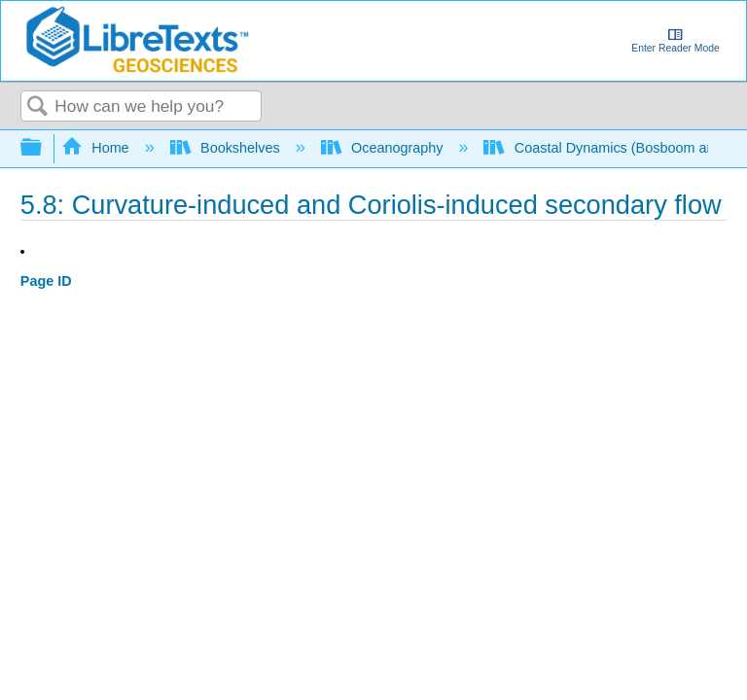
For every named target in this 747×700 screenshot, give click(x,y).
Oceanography (384, 148)
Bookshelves (227, 148)
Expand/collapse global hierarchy (44, 148)
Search (38, 107)
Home (97, 148)
